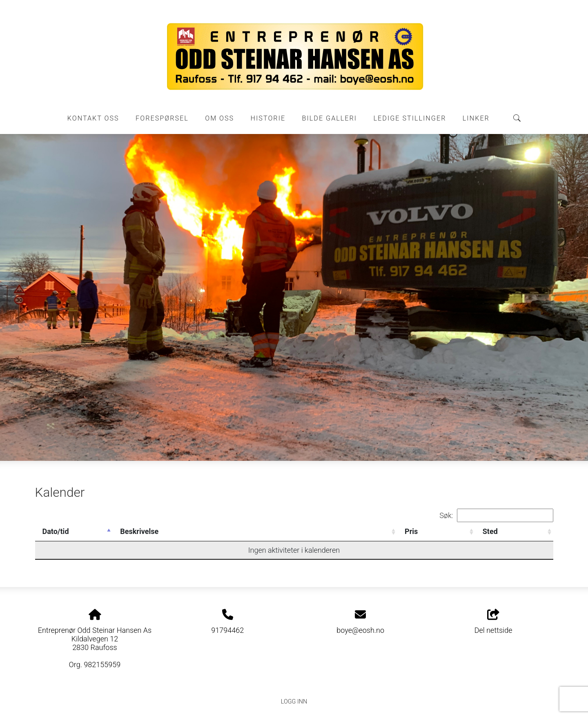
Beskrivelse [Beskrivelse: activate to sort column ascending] (139, 531)
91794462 (227, 630)
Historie (268, 118)
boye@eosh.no (360, 630)
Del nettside (493, 622)
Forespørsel (162, 118)
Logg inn (294, 702)
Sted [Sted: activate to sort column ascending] (490, 531)
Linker (476, 118)
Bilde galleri (330, 118)
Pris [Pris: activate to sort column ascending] (411, 531)
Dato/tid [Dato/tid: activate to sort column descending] (56, 531)
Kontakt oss (93, 118)
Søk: (496, 515)
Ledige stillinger (410, 118)
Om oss (219, 118)
